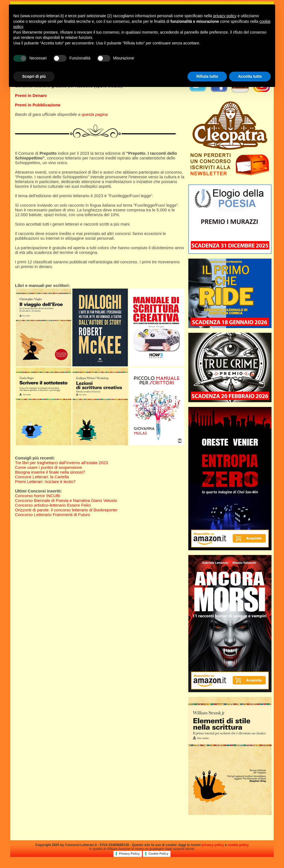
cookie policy (238, 845)
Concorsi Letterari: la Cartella (42, 477)
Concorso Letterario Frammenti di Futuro (53, 515)
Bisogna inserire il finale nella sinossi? (50, 472)
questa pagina (95, 114)
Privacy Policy (129, 854)
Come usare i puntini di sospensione (49, 467)
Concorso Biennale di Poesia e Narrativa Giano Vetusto (66, 500)
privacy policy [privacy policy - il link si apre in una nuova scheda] (225, 16)
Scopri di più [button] (34, 76)
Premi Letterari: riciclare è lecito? (45, 481)
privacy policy (213, 845)
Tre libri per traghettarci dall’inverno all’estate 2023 (61, 463)
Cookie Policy (158, 854)
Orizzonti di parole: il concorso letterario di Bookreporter (66, 510)
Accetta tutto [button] (250, 76)
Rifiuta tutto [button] (207, 76)
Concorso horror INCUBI (38, 496)
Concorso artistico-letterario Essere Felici (53, 505)
